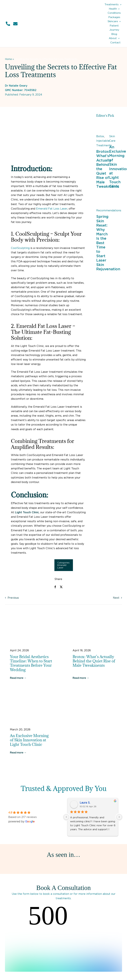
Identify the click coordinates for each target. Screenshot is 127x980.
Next (116, 598)
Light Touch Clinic (27, 512)
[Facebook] (55, 587)
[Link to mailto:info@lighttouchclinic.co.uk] (15, 24)
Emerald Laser (62, 566)
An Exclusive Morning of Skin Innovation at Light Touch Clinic (29, 740)
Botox (100, 136)
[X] (61, 587)
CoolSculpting (20, 248)
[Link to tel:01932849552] (8, 24)
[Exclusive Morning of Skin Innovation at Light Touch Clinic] (116, 124)
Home (8, 59)
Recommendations (109, 210)
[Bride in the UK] (32, 616)
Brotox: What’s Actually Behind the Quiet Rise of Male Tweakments (94, 661)
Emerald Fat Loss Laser (52, 209)
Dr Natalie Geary (16, 86)
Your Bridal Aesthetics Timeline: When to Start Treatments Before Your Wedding (31, 663)
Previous (13, 598)
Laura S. (85, 803)
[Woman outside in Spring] (103, 198)
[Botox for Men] (103, 124)
